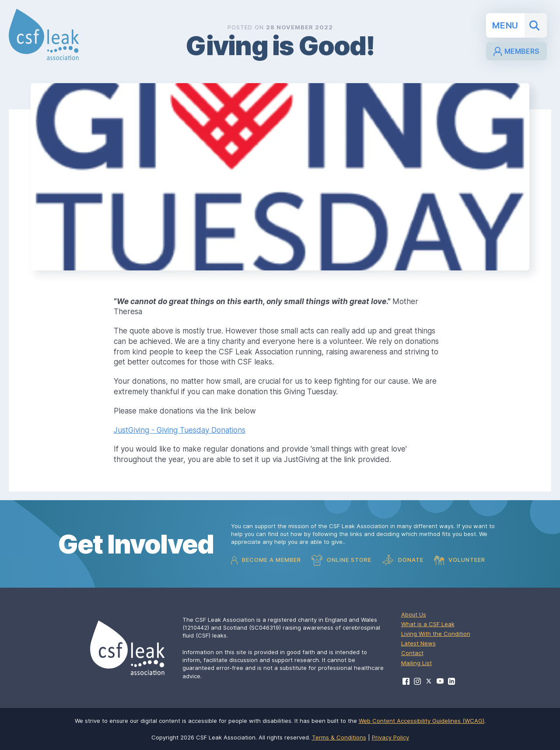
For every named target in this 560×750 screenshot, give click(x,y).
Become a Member (266, 560)
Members (516, 51)
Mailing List (416, 663)
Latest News (418, 643)
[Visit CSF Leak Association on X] (429, 681)
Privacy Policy (390, 737)
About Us (414, 614)
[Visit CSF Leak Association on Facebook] (406, 681)
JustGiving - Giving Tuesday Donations (180, 430)
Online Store (341, 560)
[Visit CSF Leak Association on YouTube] (440, 681)
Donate (403, 560)
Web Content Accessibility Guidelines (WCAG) (422, 721)
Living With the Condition (436, 634)
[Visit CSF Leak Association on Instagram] (417, 681)
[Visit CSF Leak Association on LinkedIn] (451, 681)
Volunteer (460, 560)
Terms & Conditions (339, 737)
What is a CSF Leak (428, 624)
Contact (412, 653)
